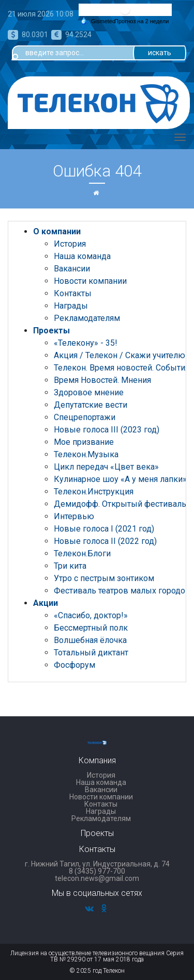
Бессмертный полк (91, 628)
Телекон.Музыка (86, 454)
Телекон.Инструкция (94, 492)
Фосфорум (74, 665)
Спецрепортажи (85, 417)
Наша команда (82, 256)
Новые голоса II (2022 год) (105, 541)
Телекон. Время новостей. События (122, 368)
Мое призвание (84, 442)
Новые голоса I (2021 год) (104, 529)
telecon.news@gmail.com (97, 878)
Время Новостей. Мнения (102, 380)
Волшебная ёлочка (90, 640)
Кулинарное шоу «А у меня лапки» (120, 479)
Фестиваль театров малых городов (122, 591)
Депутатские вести (91, 405)
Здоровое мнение (89, 392)
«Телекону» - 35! (86, 343)
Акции (46, 603)
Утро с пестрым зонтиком (104, 578)
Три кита (70, 566)
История (70, 244)
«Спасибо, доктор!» (91, 615)
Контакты (73, 293)
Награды (71, 306)
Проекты (51, 331)
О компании (57, 231)
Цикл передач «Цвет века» (106, 467)
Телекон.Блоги (82, 553)
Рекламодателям (87, 318)
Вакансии (72, 269)
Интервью (74, 516)
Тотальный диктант (91, 653)
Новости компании (90, 281)
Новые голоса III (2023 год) (107, 430)
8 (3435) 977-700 (97, 871)
